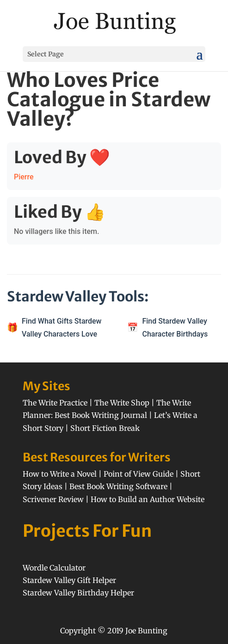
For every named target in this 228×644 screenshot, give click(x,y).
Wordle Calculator (54, 568)
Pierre (24, 177)
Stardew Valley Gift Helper (69, 580)
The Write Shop (122, 403)
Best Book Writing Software (118, 486)
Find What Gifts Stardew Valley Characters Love (62, 327)
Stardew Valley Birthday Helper (78, 593)
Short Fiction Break (105, 428)
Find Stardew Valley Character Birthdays (175, 327)
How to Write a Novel (60, 474)
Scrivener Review (53, 499)
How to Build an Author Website (148, 499)
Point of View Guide (139, 474)
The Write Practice (55, 403)
